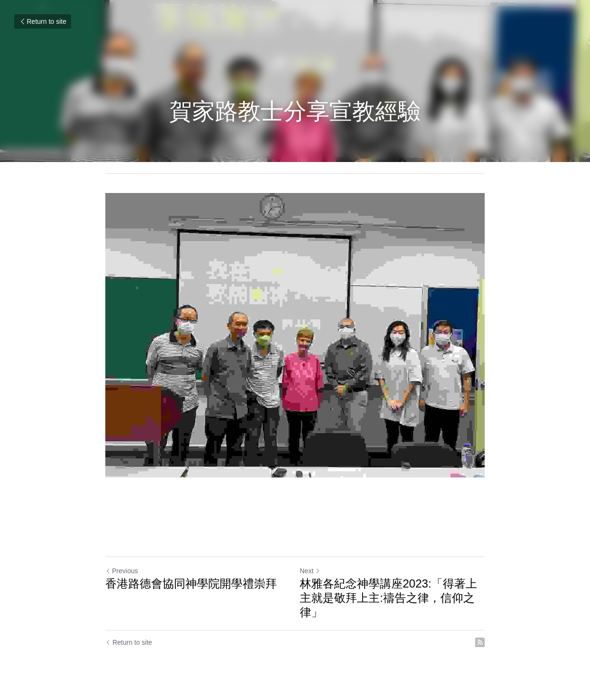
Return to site (43, 21)
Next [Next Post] (310, 571)
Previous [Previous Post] (122, 571)
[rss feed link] (480, 642)
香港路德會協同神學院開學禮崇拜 (191, 583)
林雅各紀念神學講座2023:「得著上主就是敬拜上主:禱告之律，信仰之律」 (388, 598)
